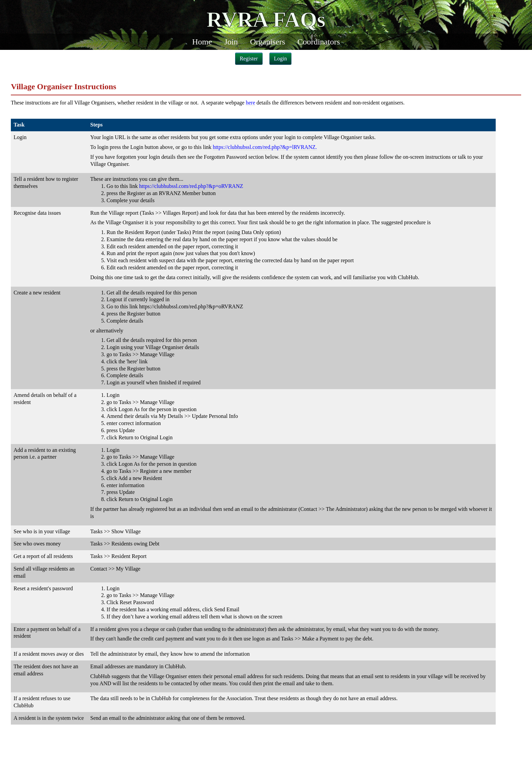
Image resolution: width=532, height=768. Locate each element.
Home (202, 42)
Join (231, 42)
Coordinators (318, 42)
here (250, 103)
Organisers (268, 42)
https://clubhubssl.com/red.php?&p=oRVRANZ (191, 186)
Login (280, 59)
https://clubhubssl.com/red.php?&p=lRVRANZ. (265, 147)
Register (249, 59)
